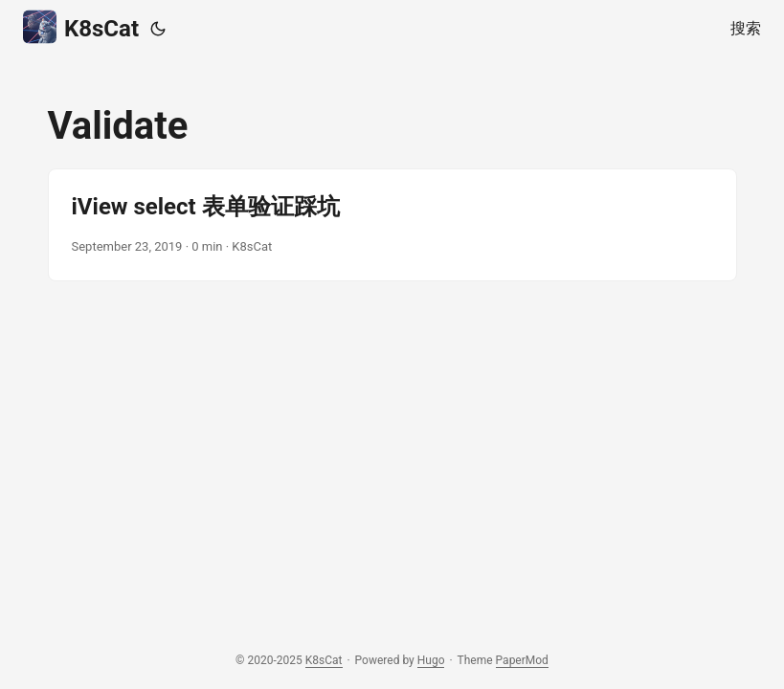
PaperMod (522, 660)
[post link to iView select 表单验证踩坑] (392, 225)
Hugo (431, 660)
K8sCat (81, 27)
